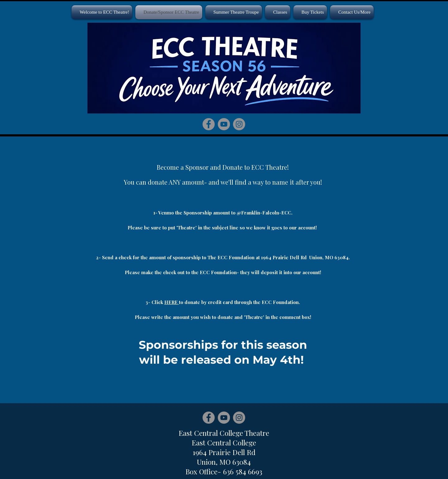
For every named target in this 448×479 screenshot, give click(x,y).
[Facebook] (209, 124)
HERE (172, 302)
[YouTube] (224, 124)
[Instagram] (239, 124)
